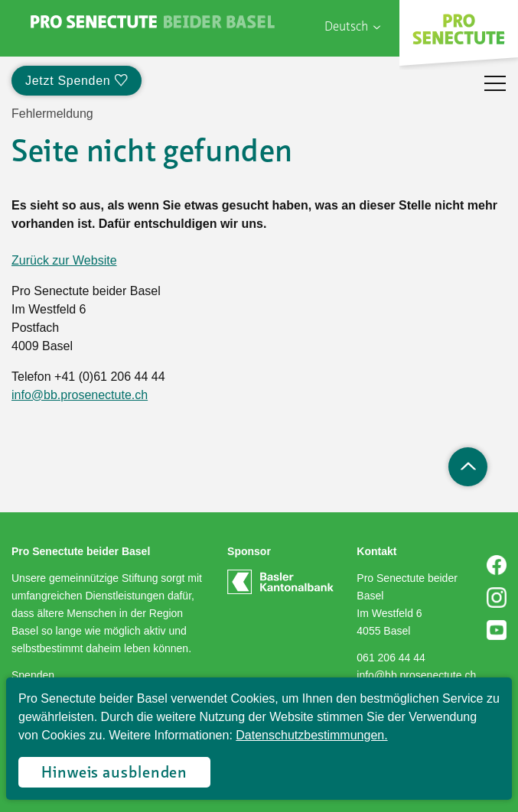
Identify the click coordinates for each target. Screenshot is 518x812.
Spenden (33, 675)
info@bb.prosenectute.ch (80, 395)
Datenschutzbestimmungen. (311, 735)
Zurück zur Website (64, 260)
